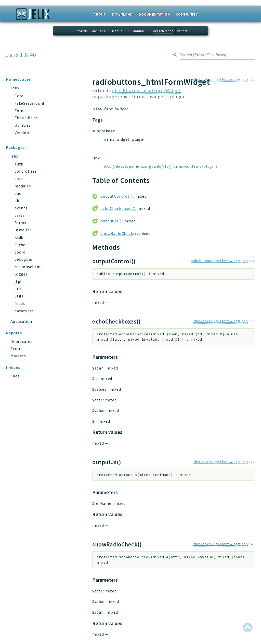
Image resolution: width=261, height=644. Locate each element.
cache (20, 245)
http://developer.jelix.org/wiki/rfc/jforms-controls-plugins (160, 166)
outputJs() (111, 221)
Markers (18, 356)
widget (158, 97)
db (17, 200)
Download (122, 14)
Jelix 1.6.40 (21, 55)
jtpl (18, 281)
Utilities (23, 125)
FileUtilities (26, 118)
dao (18, 193)
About (100, 14)
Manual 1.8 (100, 31)
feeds (20, 303)
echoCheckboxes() (118, 208)
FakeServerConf (30, 103)
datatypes (24, 311)
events (21, 208)
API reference (163, 31)
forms (20, 223)
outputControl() (116, 196)
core (19, 178)
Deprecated (22, 341)
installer (23, 230)
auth (19, 164)
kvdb (19, 237)
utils (19, 296)
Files (15, 376)
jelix (14, 156)
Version (22, 133)
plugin (177, 97)
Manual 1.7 (121, 31)
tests (20, 215)
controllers (26, 171)
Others (182, 31)
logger (21, 274)
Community (187, 14)
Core (19, 96)
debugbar (24, 259)
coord (20, 252)
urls (18, 289)
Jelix (15, 88)
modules (23, 186)
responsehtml (28, 267)
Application (21, 321)
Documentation (154, 14)
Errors (17, 349)
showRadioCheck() (118, 233)
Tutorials (81, 31)
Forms (21, 111)
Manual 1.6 (141, 31)
